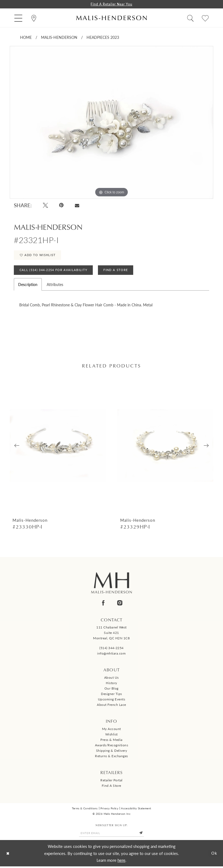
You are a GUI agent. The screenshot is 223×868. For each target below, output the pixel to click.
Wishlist (111, 736)
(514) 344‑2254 (111, 650)
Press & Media (111, 741)
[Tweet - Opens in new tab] (45, 205)
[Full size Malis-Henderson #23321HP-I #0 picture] (111, 123)
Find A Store (117, 271)
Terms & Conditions (85, 810)
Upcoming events (112, 701)
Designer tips (111, 695)
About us (111, 679)
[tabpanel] (111, 123)
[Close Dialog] (8, 855)
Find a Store (111, 787)
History (111, 685)
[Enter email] (111, 835)
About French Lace (111, 706)
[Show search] (190, 18)
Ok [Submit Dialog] (214, 855)
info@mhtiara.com (111, 655)
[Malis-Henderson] (111, 18)
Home (26, 37)
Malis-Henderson (59, 37)
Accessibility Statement (136, 810)
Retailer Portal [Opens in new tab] (111, 781)
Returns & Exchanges (111, 757)
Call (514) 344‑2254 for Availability (54, 271)
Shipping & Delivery (112, 752)
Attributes (55, 286)
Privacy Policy (109, 810)
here (121, 862)
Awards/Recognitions (112, 746)
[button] (18, 18)
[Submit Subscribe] (142, 835)
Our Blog (111, 690)
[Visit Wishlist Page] (205, 18)
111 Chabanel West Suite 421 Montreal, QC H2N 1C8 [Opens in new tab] (111, 634)
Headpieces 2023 (103, 37)
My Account (111, 730)
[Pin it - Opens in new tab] (62, 205)
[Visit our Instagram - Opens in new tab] (120, 604)
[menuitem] (18, 18)
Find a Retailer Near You (111, 4)
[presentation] (58, 447)
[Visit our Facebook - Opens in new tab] (103, 604)
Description (28, 286)
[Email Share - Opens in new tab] (77, 205)
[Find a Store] (34, 18)
